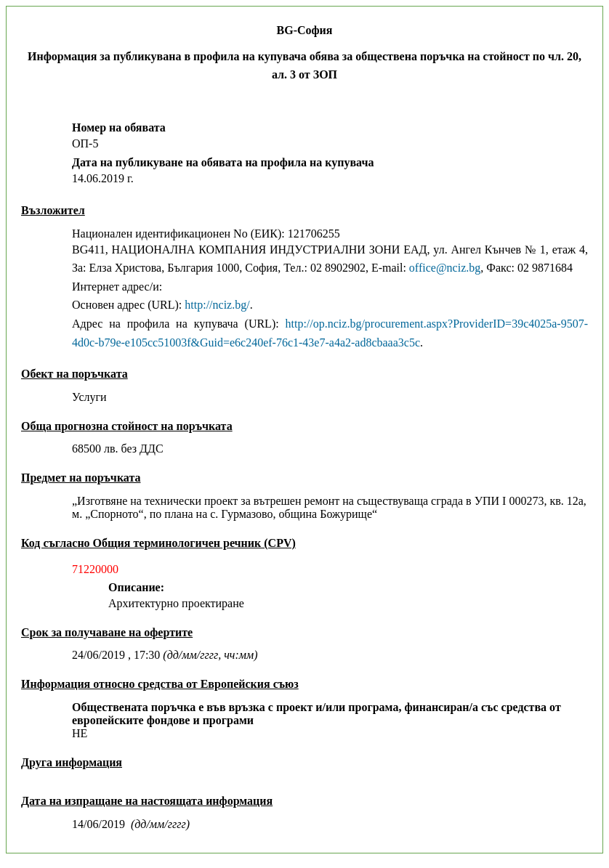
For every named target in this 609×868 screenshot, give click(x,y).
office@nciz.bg (445, 268)
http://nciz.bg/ (217, 305)
